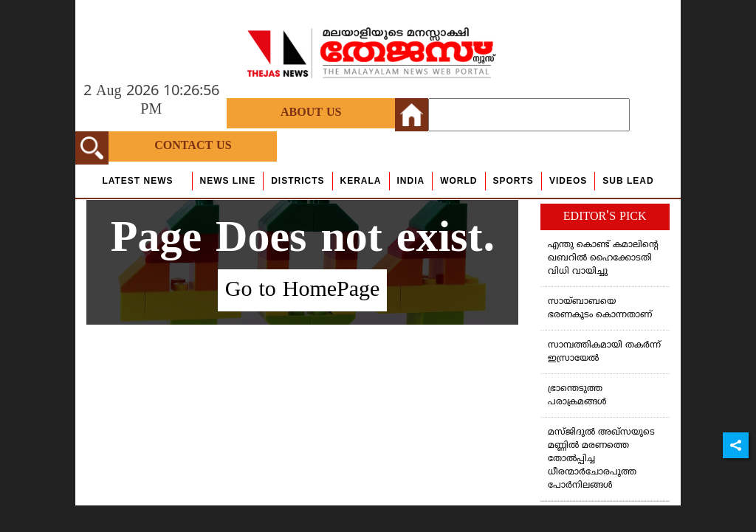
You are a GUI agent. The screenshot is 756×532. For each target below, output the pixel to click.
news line (228, 181)
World (458, 181)
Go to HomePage (303, 290)
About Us (311, 113)
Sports (513, 181)
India (411, 181)
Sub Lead (628, 181)
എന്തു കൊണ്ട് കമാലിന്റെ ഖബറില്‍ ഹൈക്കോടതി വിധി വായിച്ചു (603, 259)
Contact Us (193, 146)
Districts (298, 181)
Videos (568, 181)
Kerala (361, 181)
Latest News (137, 181)
